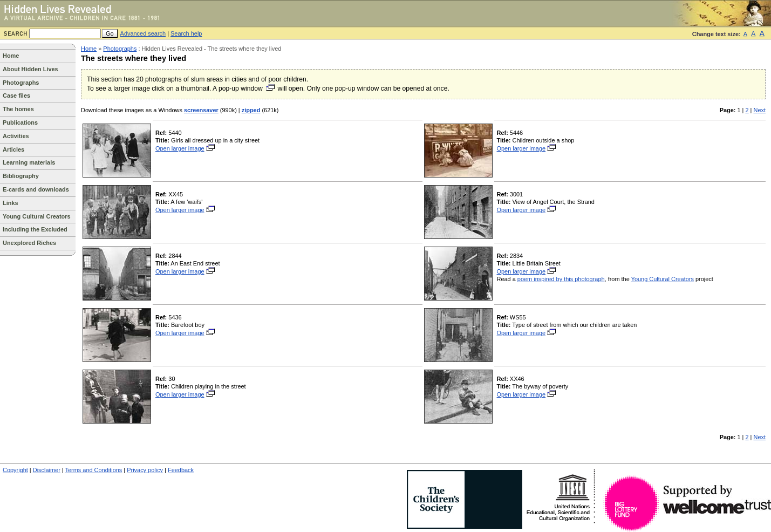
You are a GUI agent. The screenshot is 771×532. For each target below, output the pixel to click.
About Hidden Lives (30, 69)
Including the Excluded (35, 229)
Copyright (15, 470)
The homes (18, 109)
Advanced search (143, 33)
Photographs (21, 83)
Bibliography (21, 176)
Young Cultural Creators (37, 216)
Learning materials (29, 162)
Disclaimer (47, 470)
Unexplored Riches (29, 243)
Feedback (181, 470)
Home (11, 56)
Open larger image (186, 148)
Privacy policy (145, 470)
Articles (13, 149)
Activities (16, 136)
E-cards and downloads (36, 189)
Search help (186, 33)
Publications (20, 122)
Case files (16, 96)
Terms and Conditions (94, 470)
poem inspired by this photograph (561, 279)
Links (11, 203)
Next (760, 110)
